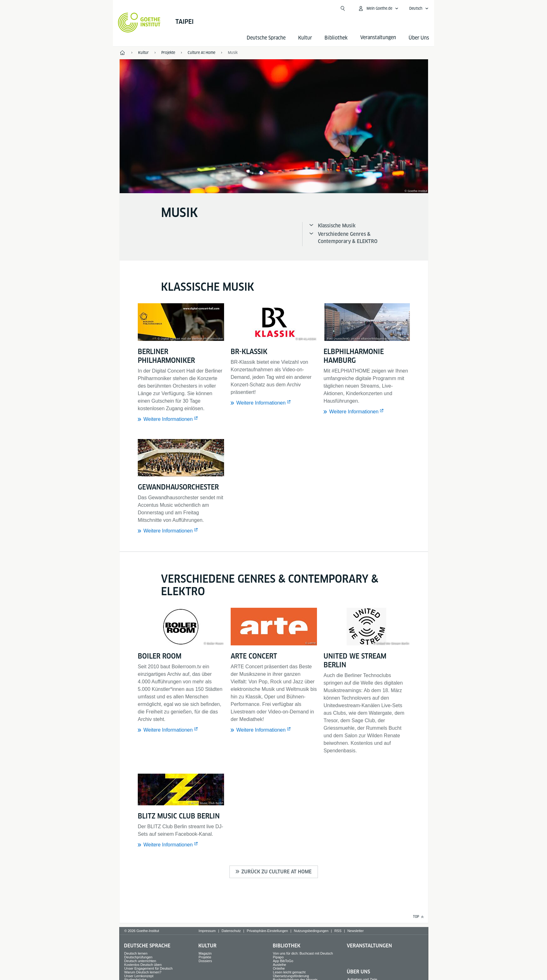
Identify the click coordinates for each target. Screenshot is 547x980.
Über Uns (419, 38)
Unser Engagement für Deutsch (148, 968)
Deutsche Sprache (266, 38)
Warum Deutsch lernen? (143, 972)
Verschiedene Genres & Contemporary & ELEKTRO (348, 238)
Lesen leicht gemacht (289, 972)
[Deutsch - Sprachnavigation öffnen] (419, 8)
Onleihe (279, 968)
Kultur (305, 38)
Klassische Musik (337, 226)
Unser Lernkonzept (139, 976)
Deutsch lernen (136, 953)
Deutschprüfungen (138, 957)
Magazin (205, 953)
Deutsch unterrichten (140, 961)
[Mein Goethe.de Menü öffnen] (378, 8)
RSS (338, 931)
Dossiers (205, 961)
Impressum (207, 931)
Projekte (205, 957)
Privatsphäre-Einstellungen (267, 931)
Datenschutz (231, 931)
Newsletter (356, 931)
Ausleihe (280, 965)
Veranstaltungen (369, 946)
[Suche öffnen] (343, 8)
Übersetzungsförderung (291, 976)
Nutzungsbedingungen (311, 931)
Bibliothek (336, 38)
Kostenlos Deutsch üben (143, 965)
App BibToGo (283, 961)
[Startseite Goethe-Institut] (139, 23)
